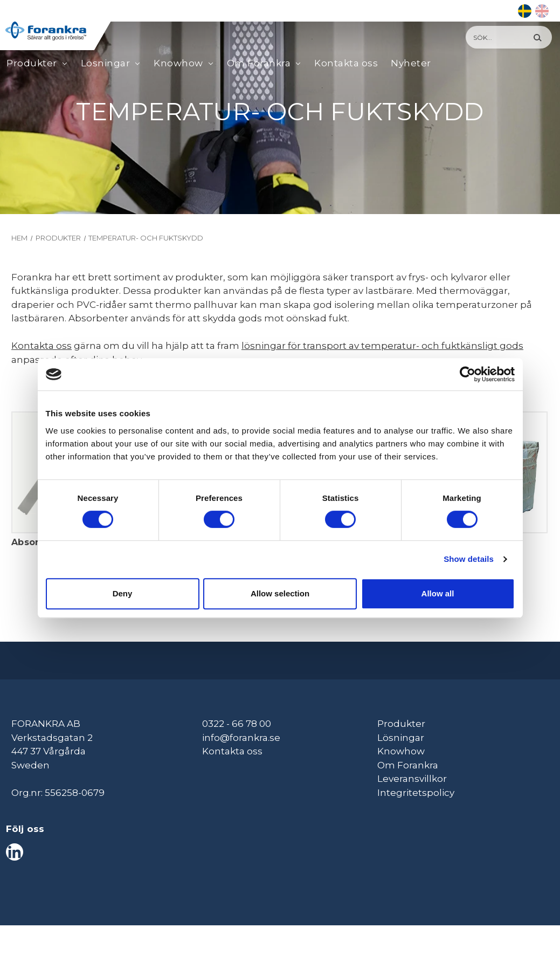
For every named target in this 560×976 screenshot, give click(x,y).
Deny (123, 593)
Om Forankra (259, 64)
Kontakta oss (346, 63)
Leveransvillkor (412, 779)
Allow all (438, 593)
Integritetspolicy (416, 793)
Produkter (32, 64)
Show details (469, 559)
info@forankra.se (241, 738)
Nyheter (411, 63)
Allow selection (280, 593)
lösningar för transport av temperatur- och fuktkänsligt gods (382, 346)
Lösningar (106, 64)
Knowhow (178, 64)
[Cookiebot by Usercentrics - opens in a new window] (468, 374)
